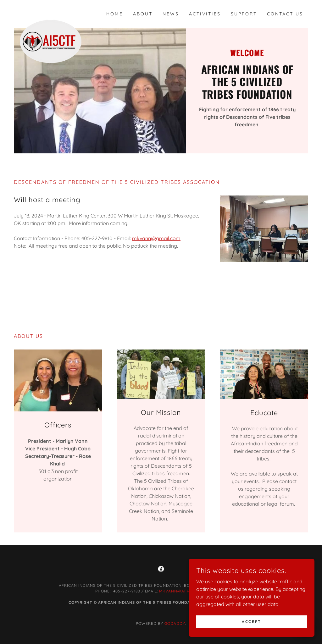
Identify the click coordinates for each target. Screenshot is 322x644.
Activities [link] (205, 14)
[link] (51, 13)
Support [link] (244, 14)
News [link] (171, 14)
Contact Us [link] (285, 14)
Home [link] (115, 14)
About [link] (143, 14)
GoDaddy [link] (175, 623)
